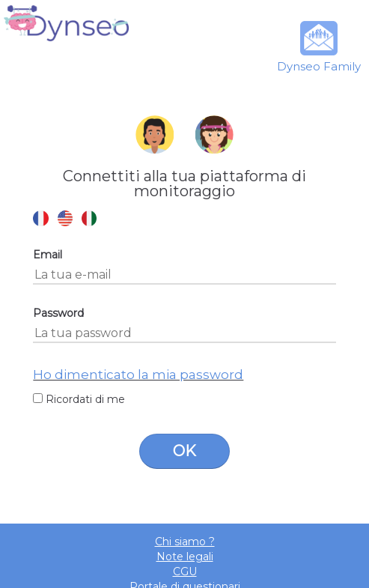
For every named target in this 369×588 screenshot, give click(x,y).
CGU (185, 572)
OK (184, 451)
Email (48, 255)
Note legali (185, 557)
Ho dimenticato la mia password (138, 375)
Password (58, 313)
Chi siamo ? (185, 542)
